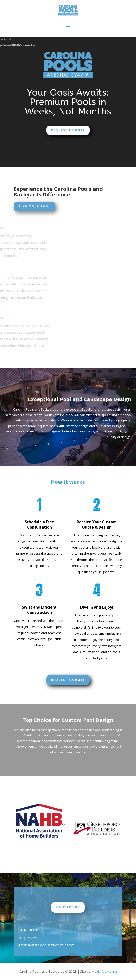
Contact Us (68, 907)
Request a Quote (68, 130)
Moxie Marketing (104, 971)
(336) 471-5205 (28, 938)
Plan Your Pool (34, 206)
